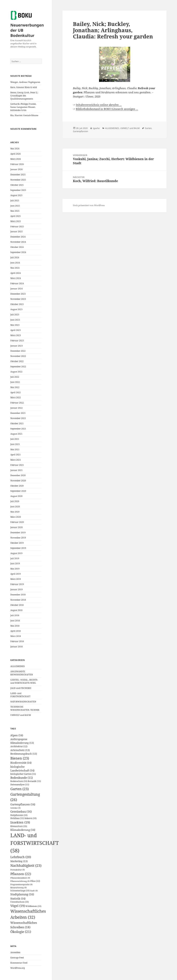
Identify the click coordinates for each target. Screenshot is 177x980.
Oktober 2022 (17, 361)
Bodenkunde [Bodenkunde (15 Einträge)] (22, 778)
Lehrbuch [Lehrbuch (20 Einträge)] (21, 857)
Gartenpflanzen (80, 131)
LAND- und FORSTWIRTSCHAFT (20, 695)
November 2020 (18, 481)
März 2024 (16, 278)
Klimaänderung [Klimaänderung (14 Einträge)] (23, 830)
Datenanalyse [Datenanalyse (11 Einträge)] (20, 785)
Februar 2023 (17, 341)
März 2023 (16, 335)
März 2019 (16, 579)
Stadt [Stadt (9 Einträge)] (34, 891)
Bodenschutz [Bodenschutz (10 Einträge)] (19, 781)
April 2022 (16, 392)
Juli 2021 (15, 439)
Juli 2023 (15, 315)
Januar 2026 (17, 169)
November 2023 (18, 299)
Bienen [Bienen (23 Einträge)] (20, 758)
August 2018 (16, 610)
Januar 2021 (17, 470)
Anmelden (15, 952)
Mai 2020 (15, 512)
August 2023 (16, 309)
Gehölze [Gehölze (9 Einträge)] (15, 808)
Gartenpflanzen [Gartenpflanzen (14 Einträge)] (23, 804)
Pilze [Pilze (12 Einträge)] (35, 881)
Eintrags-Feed (17, 958)
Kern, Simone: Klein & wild (24, 87)
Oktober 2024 (17, 247)
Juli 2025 (15, 201)
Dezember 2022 (18, 351)
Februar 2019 (17, 584)
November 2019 (18, 538)
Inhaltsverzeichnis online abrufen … (99, 105)
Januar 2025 (17, 231)
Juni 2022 (15, 382)
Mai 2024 (15, 268)
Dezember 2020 (18, 475)
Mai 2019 (15, 569)
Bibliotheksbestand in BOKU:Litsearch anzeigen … (107, 109)
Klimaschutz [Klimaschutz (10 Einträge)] (19, 826)
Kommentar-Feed (19, 963)
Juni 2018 (15, 621)
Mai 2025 (15, 211)
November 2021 (18, 418)
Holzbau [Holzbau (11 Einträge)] (17, 818)
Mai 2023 (15, 325)
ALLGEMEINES (18, 666)
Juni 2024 (15, 263)
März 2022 (16, 397)
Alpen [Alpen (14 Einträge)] (17, 735)
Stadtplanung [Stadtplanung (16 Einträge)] (22, 894)
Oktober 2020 (17, 486)
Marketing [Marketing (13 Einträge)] (19, 861)
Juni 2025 (15, 206)
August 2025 (16, 195)
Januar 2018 (17, 647)
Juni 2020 (15, 507)
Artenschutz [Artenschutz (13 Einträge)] (20, 750)
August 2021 (16, 434)
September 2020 (18, 491)
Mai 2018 (15, 626)
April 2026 (16, 154)
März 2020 (16, 517)
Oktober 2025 (17, 185)
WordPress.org (18, 968)
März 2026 (16, 159)
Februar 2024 (17, 283)
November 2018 (18, 600)
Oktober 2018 (17, 605)
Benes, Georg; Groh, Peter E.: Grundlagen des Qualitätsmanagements (24, 96)
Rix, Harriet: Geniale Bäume (24, 115)
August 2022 (16, 372)
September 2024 (18, 252)
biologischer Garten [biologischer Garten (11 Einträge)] (23, 774)
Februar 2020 (17, 522)
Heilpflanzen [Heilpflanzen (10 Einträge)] (19, 815)
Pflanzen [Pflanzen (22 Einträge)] (21, 874)
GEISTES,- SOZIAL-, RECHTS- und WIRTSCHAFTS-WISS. (24, 681)
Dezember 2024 (18, 237)
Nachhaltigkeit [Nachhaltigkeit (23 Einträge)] (26, 866)
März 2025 (16, 221)
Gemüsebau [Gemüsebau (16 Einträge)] (21, 812)
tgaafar (96, 128)
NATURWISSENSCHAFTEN (23, 702)
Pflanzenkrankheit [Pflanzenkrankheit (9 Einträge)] (20, 878)
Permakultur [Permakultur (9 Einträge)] (18, 870)
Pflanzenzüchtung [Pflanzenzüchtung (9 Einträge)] (20, 881)
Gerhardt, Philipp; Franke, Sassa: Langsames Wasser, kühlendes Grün (23, 107)
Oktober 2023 (17, 304)
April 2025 (16, 216)
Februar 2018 (17, 641)
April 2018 (16, 631)
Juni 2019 (15, 563)
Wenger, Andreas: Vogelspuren (25, 82)
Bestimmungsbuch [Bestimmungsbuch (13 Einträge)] (24, 754)
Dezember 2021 (18, 413)
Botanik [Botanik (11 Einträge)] (34, 781)
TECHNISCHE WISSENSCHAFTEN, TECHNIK (25, 708)
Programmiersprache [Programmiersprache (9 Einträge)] (21, 884)
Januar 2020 (17, 527)
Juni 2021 (15, 444)
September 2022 (18, 367)
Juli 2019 (15, 558)
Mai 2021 (15, 449)
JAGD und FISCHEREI (21, 688)
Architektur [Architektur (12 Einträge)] (19, 746)
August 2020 (16, 496)
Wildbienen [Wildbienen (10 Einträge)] (33, 906)
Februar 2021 (17, 465)
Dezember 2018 (18, 595)
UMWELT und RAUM (21, 715)
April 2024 (16, 273)
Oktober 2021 (17, 423)
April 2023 (16, 330)
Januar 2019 (17, 589)
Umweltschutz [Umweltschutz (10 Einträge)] (20, 902)
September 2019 (18, 548)
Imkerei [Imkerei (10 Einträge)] (31, 818)
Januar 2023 (17, 346)
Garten (148, 128)
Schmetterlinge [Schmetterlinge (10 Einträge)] (20, 891)
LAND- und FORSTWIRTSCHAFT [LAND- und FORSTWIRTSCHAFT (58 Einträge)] (35, 843)
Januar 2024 (17, 289)
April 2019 (16, 574)
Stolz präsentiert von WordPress (89, 205)
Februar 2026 (17, 164)
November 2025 (18, 180)
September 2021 (18, 429)
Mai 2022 (15, 387)
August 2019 (16, 553)
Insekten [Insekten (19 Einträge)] (20, 822)
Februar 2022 (17, 403)
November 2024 (18, 242)
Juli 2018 (15, 615)
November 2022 (18, 356)
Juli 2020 (15, 501)
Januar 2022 (17, 408)
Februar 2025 (17, 226)
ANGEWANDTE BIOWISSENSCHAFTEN (22, 673)
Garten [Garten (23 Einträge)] (20, 789)
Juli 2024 (15, 257)
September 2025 (18, 190)
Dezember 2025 (18, 175)
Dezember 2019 (18, 532)
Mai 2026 (15, 149)
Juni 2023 (15, 320)
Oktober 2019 (17, 543)
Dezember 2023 (18, 294)
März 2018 (16, 636)
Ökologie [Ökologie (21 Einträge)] (21, 932)
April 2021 (16, 455)
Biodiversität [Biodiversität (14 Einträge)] (21, 763)
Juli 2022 (15, 377)
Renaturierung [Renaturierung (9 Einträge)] (18, 888)
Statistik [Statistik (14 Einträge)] (18, 898)
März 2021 (16, 460)
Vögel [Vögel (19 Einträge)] (18, 906)
